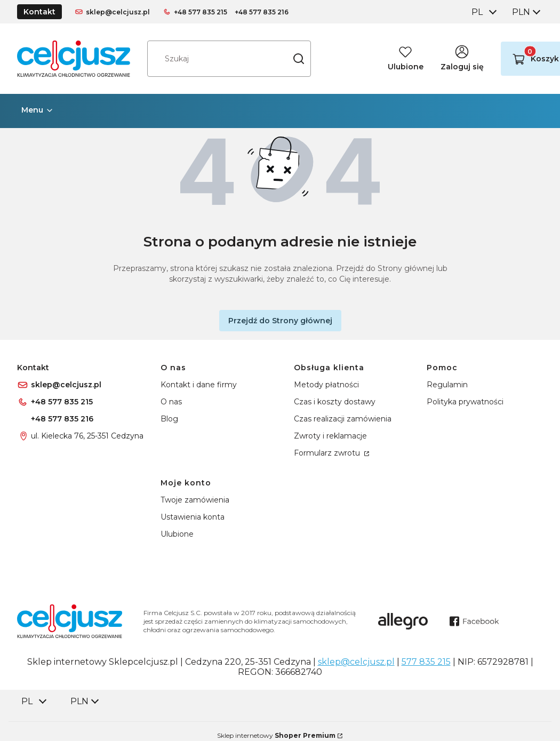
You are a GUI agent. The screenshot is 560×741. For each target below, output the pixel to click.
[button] (299, 59)
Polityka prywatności (465, 402)
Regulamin (447, 385)
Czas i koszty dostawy (335, 402)
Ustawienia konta (193, 517)
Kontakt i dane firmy (199, 385)
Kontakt (39, 12)
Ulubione (177, 534)
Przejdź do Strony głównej (280, 321)
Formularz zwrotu (328, 453)
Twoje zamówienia (195, 500)
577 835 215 (426, 662)
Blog (169, 419)
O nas (171, 402)
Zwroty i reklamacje (330, 436)
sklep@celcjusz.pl (118, 12)
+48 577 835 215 (201, 12)
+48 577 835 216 (262, 12)
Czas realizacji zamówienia (343, 419)
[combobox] (483, 12)
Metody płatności (326, 385)
